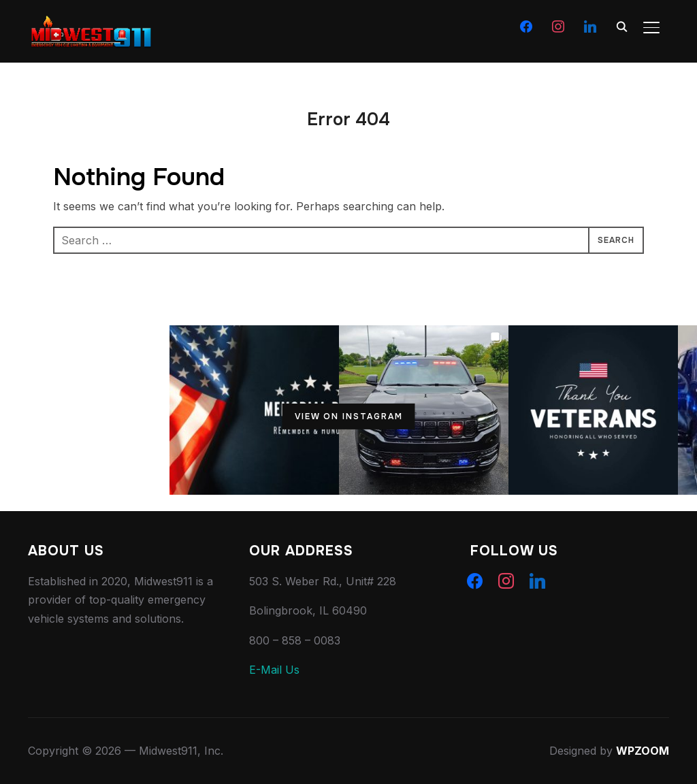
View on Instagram (349, 416)
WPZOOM (643, 751)
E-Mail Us (274, 670)
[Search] (621, 26)
